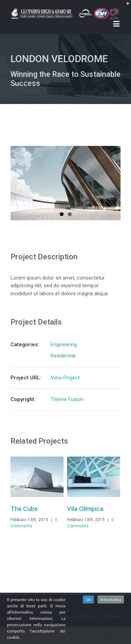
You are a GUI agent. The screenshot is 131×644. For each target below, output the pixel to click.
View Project (65, 378)
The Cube (24, 509)
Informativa (111, 599)
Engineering (64, 345)
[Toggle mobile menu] (117, 24)
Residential (63, 356)
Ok (88, 599)
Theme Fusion (67, 399)
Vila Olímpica (85, 509)
